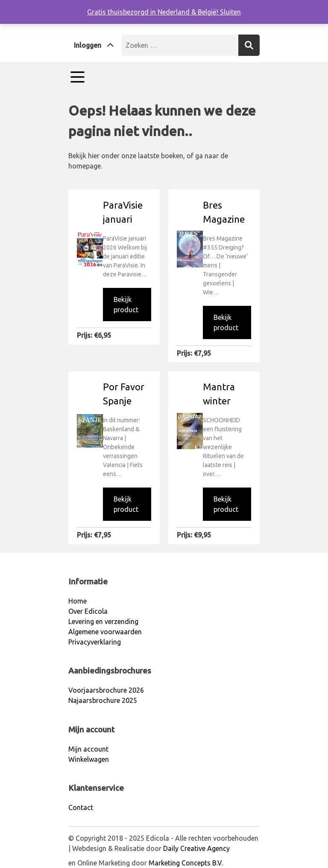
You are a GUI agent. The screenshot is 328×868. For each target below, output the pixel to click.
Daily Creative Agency (196, 848)
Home (78, 601)
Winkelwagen (89, 759)
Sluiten (230, 12)
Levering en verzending (103, 621)
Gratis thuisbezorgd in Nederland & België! (154, 12)
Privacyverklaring (95, 642)
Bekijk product (126, 305)
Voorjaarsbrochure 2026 (106, 690)
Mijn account (88, 749)
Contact (81, 807)
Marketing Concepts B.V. (186, 863)
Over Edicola (88, 611)
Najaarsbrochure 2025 (103, 700)
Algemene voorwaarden (105, 632)
